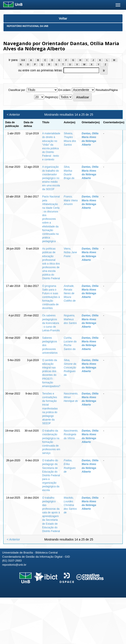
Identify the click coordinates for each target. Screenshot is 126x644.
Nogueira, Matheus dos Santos (70, 319)
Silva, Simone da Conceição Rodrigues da (70, 368)
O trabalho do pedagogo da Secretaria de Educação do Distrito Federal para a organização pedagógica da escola (51, 475)
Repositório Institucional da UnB (28, 26)
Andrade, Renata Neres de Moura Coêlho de (70, 293)
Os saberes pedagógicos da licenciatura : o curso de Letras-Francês (51, 323)
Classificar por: (17, 90)
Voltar (63, 18)
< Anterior (13, 115)
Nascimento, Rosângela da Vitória (71, 434)
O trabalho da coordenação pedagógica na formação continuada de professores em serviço (51, 442)
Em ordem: (65, 90)
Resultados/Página (107, 90)
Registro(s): (52, 97)
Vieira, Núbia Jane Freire (70, 252)
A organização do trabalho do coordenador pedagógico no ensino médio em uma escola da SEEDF (51, 178)
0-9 (23, 60)
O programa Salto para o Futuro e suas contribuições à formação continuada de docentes (51, 297)
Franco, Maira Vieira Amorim (71, 200)
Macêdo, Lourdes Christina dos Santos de (70, 505)
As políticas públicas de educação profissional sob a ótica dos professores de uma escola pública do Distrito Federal (51, 264)
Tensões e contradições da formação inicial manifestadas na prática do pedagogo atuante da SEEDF (50, 408)
